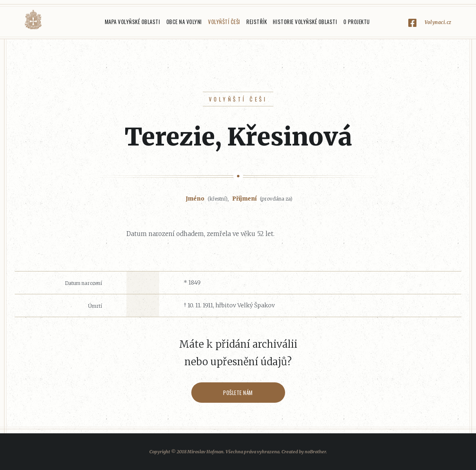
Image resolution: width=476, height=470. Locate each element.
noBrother (315, 452)
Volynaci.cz (438, 22)
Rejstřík (257, 22)
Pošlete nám (238, 393)
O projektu (357, 22)
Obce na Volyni (184, 22)
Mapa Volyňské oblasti (133, 22)
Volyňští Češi (224, 22)
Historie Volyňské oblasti (305, 22)
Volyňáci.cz (33, 20)
